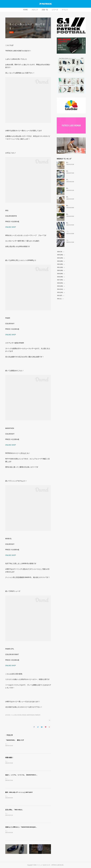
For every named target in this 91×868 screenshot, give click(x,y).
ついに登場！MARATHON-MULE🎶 (76, 240)
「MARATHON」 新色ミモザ (15, 740)
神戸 (11, 32)
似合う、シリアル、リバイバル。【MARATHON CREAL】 (23, 775)
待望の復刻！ (9, 758)
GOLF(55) (19, 715)
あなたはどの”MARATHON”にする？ (76, 162)
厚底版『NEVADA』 (72, 197)
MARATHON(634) (31, 715)
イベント (65, 10)
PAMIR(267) (38, 715)
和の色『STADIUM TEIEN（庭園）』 (76, 188)
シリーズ (55, 10)
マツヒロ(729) (14, 715)
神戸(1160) (8, 715)
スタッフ (35, 10)
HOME (25, 10)
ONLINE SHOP (11, 227)
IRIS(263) (24, 715)
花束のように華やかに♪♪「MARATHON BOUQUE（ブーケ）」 (25, 827)
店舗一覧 (45, 10)
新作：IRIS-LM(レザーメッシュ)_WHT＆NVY (19, 792)
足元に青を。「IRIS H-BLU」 (14, 810)
